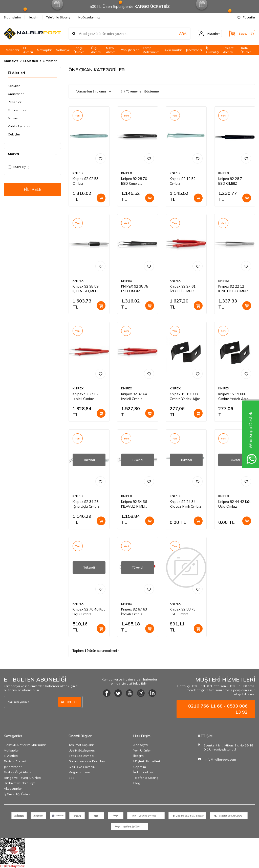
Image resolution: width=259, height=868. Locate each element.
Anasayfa (11, 61)
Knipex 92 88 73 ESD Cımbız (183, 612)
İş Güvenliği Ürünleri (18, 794)
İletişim (34, 17)
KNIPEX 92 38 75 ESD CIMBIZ (135, 289)
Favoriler (246, 17)
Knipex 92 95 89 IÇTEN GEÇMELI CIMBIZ (85, 289)
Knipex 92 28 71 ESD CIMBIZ (231, 181)
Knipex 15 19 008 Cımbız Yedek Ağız (185, 396)
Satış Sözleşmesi (81, 756)
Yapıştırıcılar (130, 50)
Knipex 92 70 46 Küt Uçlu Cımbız (89, 612)
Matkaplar (44, 50)
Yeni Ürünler (142, 750)
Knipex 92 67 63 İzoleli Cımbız (134, 612)
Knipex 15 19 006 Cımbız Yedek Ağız (233, 396)
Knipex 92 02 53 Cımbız (85, 181)
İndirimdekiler (143, 772)
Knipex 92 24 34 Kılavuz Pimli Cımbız (186, 504)
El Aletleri (28, 50)
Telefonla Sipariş (58, 17)
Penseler (15, 102)
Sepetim (140, 767)
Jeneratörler (194, 50)
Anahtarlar (16, 94)
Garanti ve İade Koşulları (87, 761)
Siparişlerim (12, 17)
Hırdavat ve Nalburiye (20, 783)
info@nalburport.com (220, 759)
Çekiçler (14, 134)
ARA (176, 34)
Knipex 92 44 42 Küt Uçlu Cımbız (234, 504)
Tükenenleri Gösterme (140, 91)
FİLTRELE (33, 190)
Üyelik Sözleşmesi (82, 750)
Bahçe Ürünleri (79, 50)
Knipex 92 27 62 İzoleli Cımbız (85, 396)
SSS (72, 778)
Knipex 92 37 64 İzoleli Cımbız (134, 396)
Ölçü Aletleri (96, 50)
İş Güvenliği (213, 50)
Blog (137, 783)
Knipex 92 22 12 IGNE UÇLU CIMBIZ (233, 289)
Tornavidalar (17, 110)
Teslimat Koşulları (82, 745)
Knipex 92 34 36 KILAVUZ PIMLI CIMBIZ (134, 504)
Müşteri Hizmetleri (147, 761)
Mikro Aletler (110, 50)
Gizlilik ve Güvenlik (82, 767)
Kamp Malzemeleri (151, 50)
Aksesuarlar (173, 50)
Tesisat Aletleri (228, 50)
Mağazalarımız (89, 17)
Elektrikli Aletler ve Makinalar (25, 745)
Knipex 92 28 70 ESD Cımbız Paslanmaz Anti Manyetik (134, 181)
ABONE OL (70, 702)
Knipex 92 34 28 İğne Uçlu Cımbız (86, 504)
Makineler (13, 50)
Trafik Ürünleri (246, 50)
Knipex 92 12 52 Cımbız (183, 181)
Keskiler (14, 86)
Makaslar (15, 118)
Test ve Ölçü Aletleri (19, 772)
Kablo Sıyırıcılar (19, 126)
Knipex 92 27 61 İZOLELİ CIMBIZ (183, 289)
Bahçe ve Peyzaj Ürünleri (22, 778)
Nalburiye (63, 50)
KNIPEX (19, 167)
